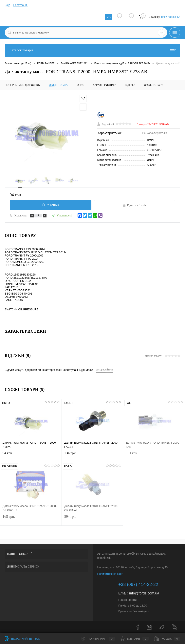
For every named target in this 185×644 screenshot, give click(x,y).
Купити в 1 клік (135, 205)
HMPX (151, 140)
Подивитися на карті (110, 574)
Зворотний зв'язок (22, 639)
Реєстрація (20, 5)
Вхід (7, 5)
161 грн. (154, 456)
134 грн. (92, 456)
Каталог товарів (92, 50)
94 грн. (31, 456)
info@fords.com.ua (144, 593)
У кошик (50, 205)
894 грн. (92, 519)
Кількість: (21, 215)
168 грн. (31, 519)
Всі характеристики (155, 133)
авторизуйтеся (105, 370)
